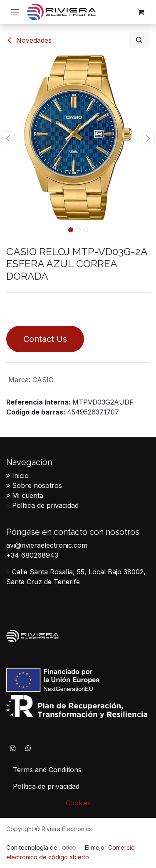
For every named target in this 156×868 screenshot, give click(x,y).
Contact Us (45, 339)
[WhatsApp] (28, 748)
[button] (139, 40)
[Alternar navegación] (15, 12)
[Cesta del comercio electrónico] (141, 12)
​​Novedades (29, 40)
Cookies (78, 803)
